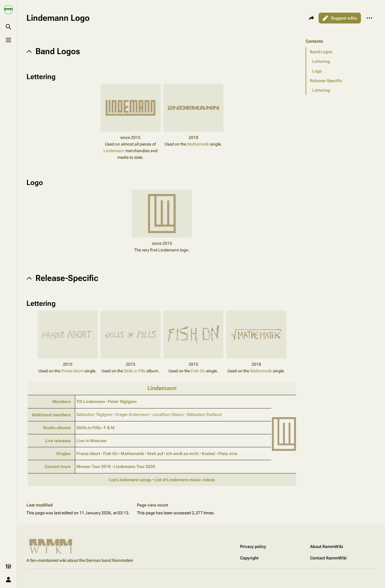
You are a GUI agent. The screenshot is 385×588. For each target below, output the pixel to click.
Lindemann (114, 151)
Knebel (209, 454)
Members (62, 402)
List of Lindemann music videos (185, 480)
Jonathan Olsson (168, 414)
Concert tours (58, 466)
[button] (341, 52)
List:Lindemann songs (130, 480)
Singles (63, 454)
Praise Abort (72, 371)
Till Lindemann (91, 402)
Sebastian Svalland (204, 414)
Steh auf (155, 454)
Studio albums (57, 428)
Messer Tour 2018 (94, 466)
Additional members (51, 415)
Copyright (249, 558)
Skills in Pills (135, 371)
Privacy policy (253, 546)
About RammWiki (327, 546)
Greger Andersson (132, 414)
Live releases (58, 441)
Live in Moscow (91, 441)
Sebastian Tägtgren (94, 414)
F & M (109, 428)
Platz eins (228, 454)
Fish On (198, 371)
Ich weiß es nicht (182, 454)
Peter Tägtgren (122, 402)
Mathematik (198, 144)
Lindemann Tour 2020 (134, 466)
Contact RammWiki (328, 558)
